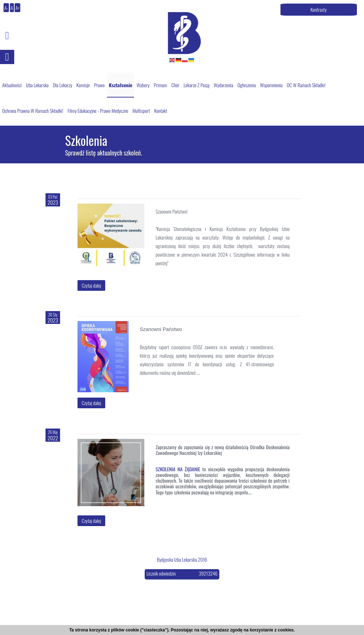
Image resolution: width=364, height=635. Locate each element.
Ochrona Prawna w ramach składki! (33, 111)
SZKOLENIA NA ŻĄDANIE (178, 469)
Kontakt (161, 111)
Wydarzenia (223, 85)
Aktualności (12, 85)
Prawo (100, 85)
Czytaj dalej (92, 285)
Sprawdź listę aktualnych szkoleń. (103, 153)
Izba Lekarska (37, 85)
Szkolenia (86, 141)
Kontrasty (318, 9)
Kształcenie (121, 85)
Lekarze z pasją (196, 85)
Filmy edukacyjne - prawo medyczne (98, 111)
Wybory (143, 85)
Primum (160, 85)
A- (6, 8)
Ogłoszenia (247, 85)
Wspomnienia (271, 85)
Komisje (83, 85)
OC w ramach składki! (306, 85)
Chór (175, 85)
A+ (17, 8)
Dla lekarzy (63, 85)
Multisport (141, 111)
